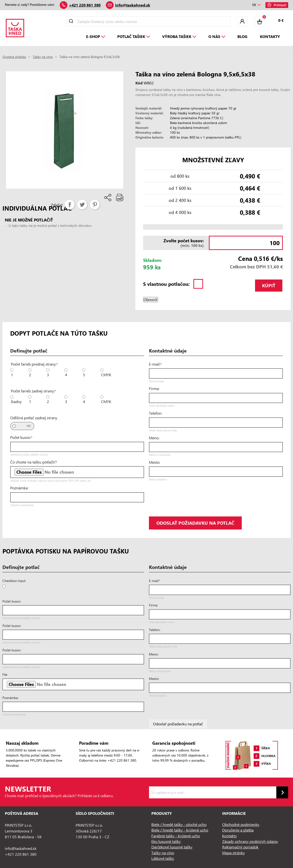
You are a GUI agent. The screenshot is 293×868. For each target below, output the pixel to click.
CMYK (106, 375)
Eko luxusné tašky (166, 841)
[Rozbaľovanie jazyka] (256, 5)
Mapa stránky (234, 853)
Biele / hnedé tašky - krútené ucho (180, 830)
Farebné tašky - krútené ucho (176, 836)
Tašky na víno (163, 853)
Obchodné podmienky (241, 824)
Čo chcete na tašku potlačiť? (33, 462)
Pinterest (95, 205)
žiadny (16, 402)
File (5, 675)
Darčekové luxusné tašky (172, 847)
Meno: (154, 438)
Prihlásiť (277, 5)
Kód (139, 83)
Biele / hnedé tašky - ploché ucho (179, 824)
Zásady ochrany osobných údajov (250, 841)
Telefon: (155, 413)
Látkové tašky (163, 858)
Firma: (154, 389)
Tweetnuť (82, 205)
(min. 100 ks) (175, 243)
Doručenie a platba (238, 830)
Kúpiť (269, 285)
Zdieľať (70, 205)
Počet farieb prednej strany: (34, 364)
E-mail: (155, 364)
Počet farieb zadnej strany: (33, 391)
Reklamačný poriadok (240, 847)
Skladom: (153, 260)
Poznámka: (19, 488)
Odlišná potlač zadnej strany (34, 418)
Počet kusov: (21, 437)
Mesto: (154, 462)
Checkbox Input (14, 581)
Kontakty (230, 836)
